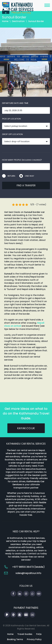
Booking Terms (15, 639)
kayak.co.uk (26, 428)
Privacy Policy (34, 639)
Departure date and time (15, 103)
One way (29, 176)
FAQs (39, 634)
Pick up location (12, 119)
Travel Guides (25, 634)
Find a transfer (26, 185)
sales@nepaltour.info (28, 573)
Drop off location (12, 134)
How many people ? (22, 160)
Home (5, 21)
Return (11, 176)
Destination (18, 21)
